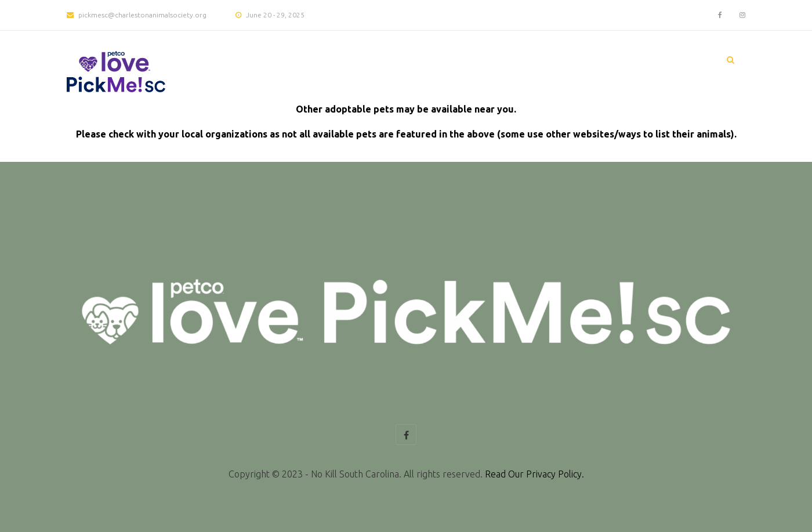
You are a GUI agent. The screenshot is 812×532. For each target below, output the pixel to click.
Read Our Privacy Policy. (534, 474)
